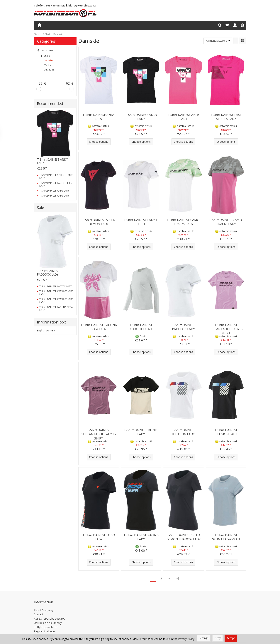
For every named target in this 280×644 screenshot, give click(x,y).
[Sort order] (236, 41)
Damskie (49, 60)
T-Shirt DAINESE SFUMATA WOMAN (226, 536)
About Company (44, 604)
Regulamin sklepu (44, 625)
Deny (218, 638)
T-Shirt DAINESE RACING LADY (141, 536)
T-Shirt (45, 56)
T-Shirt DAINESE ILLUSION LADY (183, 431)
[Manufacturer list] (218, 41)
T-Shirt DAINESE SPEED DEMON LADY (99, 221)
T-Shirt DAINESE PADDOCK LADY (183, 326)
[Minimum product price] (40, 83)
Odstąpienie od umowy (48, 617)
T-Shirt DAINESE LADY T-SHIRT (141, 221)
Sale (40, 208)
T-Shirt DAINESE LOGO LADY (99, 536)
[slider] (39, 89)
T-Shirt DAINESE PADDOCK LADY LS (141, 326)
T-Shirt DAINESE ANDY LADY (99, 116)
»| (178, 578)
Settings (204, 638)
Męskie (48, 65)
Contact (39, 608)
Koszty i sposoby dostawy (49, 613)
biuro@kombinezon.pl (83, 5)
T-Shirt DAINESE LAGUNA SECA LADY (99, 326)
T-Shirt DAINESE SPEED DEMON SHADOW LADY (183, 536)
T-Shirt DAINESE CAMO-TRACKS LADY (184, 221)
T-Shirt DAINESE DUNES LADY (141, 431)
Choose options (99, 142)
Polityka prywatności (46, 621)
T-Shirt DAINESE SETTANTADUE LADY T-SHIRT (226, 328)
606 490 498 (53, 5)
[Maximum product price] (68, 83)
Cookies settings (44, 629)
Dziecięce (49, 70)
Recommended (50, 104)
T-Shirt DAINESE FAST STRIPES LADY (226, 116)
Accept (231, 638)
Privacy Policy (186, 639)
